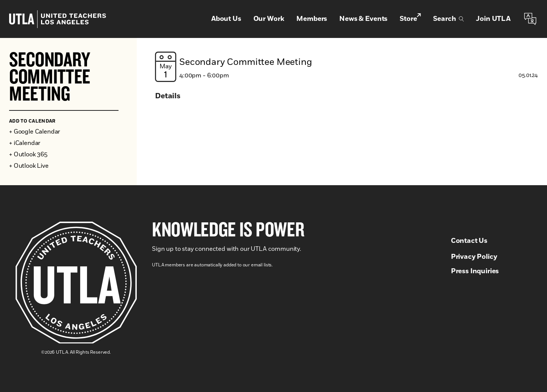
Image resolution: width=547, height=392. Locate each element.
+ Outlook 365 (28, 154)
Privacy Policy (474, 257)
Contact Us (469, 241)
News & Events (363, 19)
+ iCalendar (25, 143)
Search (448, 19)
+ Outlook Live (29, 166)
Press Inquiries (475, 271)
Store (410, 19)
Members (312, 19)
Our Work (269, 19)
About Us (226, 19)
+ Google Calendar (35, 132)
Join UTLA (493, 19)
